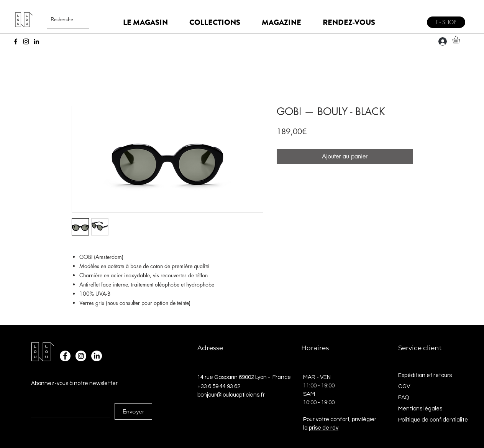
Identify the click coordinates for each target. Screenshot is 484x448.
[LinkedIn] (36, 41)
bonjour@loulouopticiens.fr (231, 395)
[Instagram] (26, 41)
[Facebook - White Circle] (65, 356)
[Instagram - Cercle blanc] (81, 356)
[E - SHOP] (446, 22)
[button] (461, 40)
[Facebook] (16, 41)
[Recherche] (62, 19)
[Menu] (413, 19)
